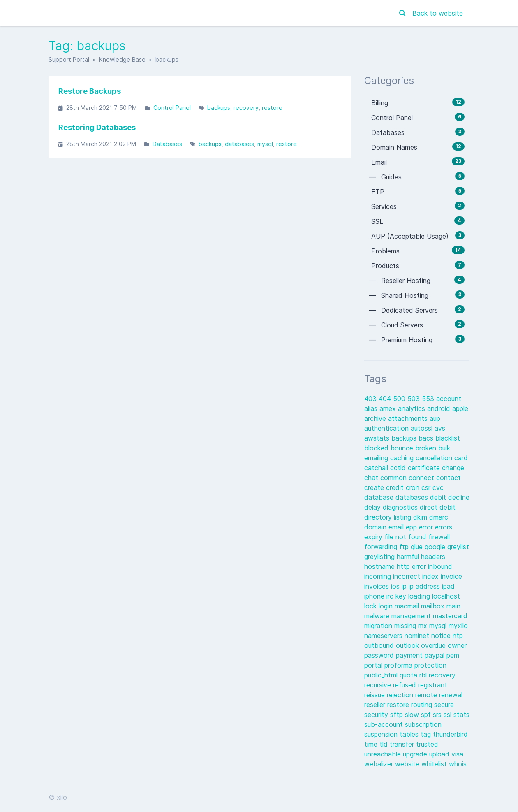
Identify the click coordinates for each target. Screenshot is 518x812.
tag (427, 734)
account (449, 399)
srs (438, 715)
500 (400, 399)
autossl (423, 428)
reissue (376, 695)
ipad (448, 586)
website (408, 764)
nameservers (384, 636)
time (372, 744)
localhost (446, 596)
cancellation (435, 458)
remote (427, 695)
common (394, 478)
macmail (408, 606)
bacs (427, 438)
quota (409, 675)
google (436, 547)
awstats (378, 438)
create (375, 487)
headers (433, 557)
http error (412, 566)
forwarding (382, 547)
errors (444, 527)
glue (418, 547)
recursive (379, 685)
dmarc (439, 517)
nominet (418, 636)
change (453, 468)
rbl (424, 675)
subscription (423, 724)
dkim (421, 517)
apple (460, 408)
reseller (376, 705)
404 (386, 399)
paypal (436, 655)
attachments (409, 418)
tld (385, 744)
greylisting (380, 557)
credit (396, 487)
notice (442, 636)
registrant (433, 685)
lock (371, 606)
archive (376, 418)
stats (461, 715)
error (427, 527)
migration (379, 626)
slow (413, 715)
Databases (167, 144)
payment (410, 655)
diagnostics (401, 507)
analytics (413, 408)
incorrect (408, 576)
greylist (458, 547)
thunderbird (450, 734)
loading (420, 596)
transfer (403, 744)
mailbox (434, 606)
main (453, 606)
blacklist (448, 438)
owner (457, 645)
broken (427, 448)
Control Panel (172, 108)
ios (396, 586)
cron (414, 487)
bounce (403, 448)
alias (372, 408)
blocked (377, 448)
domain (376, 527)
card (461, 458)
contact (449, 478)
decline (459, 497)
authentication (387, 428)
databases (239, 144)
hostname (380, 566)
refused (406, 685)
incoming (379, 576)
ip (405, 586)
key (402, 596)
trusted (427, 744)
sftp (398, 715)
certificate (425, 468)
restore (272, 108)
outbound (380, 645)
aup (435, 418)
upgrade (416, 754)
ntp (458, 636)
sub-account (385, 724)
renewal (451, 695)
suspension (382, 734)
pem (453, 655)
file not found (406, 537)
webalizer (380, 764)
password (380, 655)
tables (410, 734)
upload (440, 754)
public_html (382, 675)
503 (415, 399)
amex (389, 408)
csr (427, 487)
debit (439, 497)
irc (391, 596)
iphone (375, 596)
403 (371, 399)
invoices (378, 586)
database (380, 497)
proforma (399, 665)
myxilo (458, 626)
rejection (401, 695)
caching (403, 458)
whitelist (435, 764)
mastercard (450, 616)
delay (373, 507)
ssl (449, 715)
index (431, 576)
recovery (246, 108)
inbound (440, 566)
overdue (434, 645)
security (377, 715)
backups (219, 108)
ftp (405, 547)
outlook (408, 645)
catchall (377, 468)
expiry (374, 537)
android (440, 408)
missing (406, 626)
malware (378, 616)
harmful (409, 557)
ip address (425, 586)
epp (412, 527)
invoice (451, 576)
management (412, 616)
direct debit (438, 507)
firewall (439, 537)
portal (374, 665)
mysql (265, 144)
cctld (399, 468)
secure (444, 705)
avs (440, 428)
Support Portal (69, 59)
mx (424, 626)
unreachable (384, 754)
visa (457, 754)
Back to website (438, 13)
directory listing (389, 517)
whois (458, 764)
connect (422, 478)
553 (429, 399)
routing (423, 705)
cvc (438, 487)
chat (372, 478)
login (387, 606)
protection (430, 665)
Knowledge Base (122, 59)
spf (427, 715)
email (397, 527)
